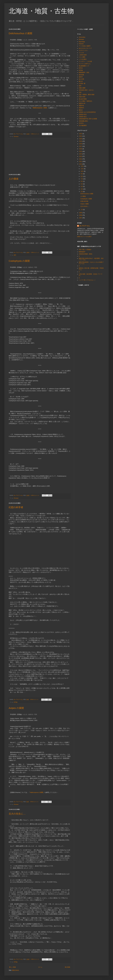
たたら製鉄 (82, 57)
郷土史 (81, 81)
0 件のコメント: (35, 134)
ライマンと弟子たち (85, 64)
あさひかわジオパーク (85, 48)
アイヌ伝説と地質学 (85, 46)
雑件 (15, 255)
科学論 (16, 702)
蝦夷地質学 (82, 252)
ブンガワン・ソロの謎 (85, 61)
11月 (82, 169)
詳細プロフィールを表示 (84, 237)
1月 (82, 210)
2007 (81, 218)
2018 (81, 144)
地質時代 (81, 108)
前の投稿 (67, 967)
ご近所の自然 (83, 55)
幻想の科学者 (16, 507)
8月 (82, 176)
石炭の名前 (82, 97)
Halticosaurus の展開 (37, 792)
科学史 (81, 68)
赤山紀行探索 (83, 99)
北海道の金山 (83, 117)
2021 (81, 136)
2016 (81, 149)
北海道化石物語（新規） (86, 254)
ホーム (40, 967)
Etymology (82, 42)
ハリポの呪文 (83, 59)
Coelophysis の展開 (19, 261)
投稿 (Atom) (15, 970)
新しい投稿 (12, 967)
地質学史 (81, 106)
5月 (82, 184)
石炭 (80, 92)
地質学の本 (82, 103)
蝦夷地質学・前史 (84, 72)
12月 (82, 166)
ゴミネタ (81, 53)
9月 (82, 174)
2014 (81, 154)
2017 (81, 146)
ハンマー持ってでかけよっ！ (87, 280)
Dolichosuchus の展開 (20, 33)
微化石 (81, 110)
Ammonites (82, 37)
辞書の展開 (82, 88)
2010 (81, 164)
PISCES (81, 44)
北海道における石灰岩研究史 (87, 112)
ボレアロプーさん (85, 226)
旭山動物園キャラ (84, 66)
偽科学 (81, 77)
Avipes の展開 (16, 708)
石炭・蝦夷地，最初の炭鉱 (87, 95)
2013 (81, 156)
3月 (82, 189)
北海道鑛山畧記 (83, 121)
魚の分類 (81, 79)
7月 (82, 179)
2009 (81, 213)
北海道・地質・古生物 (41, 11)
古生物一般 (82, 83)
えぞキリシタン (83, 50)
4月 (82, 186)
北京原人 (81, 123)
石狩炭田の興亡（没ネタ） (87, 90)
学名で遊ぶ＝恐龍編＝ (85, 250)
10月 (82, 171)
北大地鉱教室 (83, 125)
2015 (81, 151)
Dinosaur (16, 136)
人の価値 (14, 179)
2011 (81, 161)
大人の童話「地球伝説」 (86, 101)
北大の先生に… (17, 814)
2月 (82, 192)
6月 (82, 181)
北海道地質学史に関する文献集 (88, 119)
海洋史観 (81, 75)
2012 (81, 159)
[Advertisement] (40, 156)
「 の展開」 (40, 108)
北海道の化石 (83, 114)
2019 (81, 141)
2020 (81, 139)
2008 (81, 215)
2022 (81, 134)
